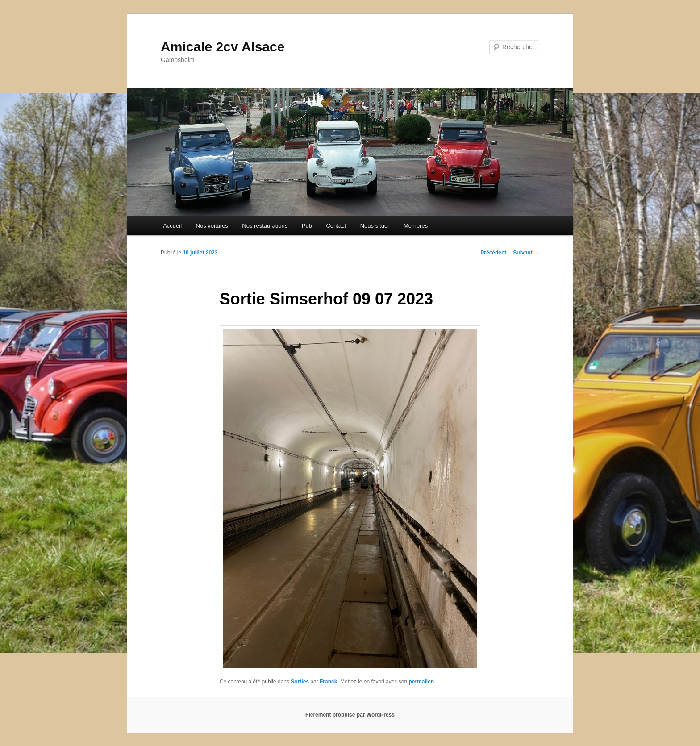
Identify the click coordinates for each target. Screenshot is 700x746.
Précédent (490, 253)
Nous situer (375, 226)
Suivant (526, 253)
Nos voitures (212, 226)
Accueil (172, 226)
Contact (336, 226)
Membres (416, 226)
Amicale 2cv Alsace (223, 47)
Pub (307, 226)
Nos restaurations (265, 226)
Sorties (300, 682)
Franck (328, 682)
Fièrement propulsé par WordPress (350, 715)
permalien (421, 682)
